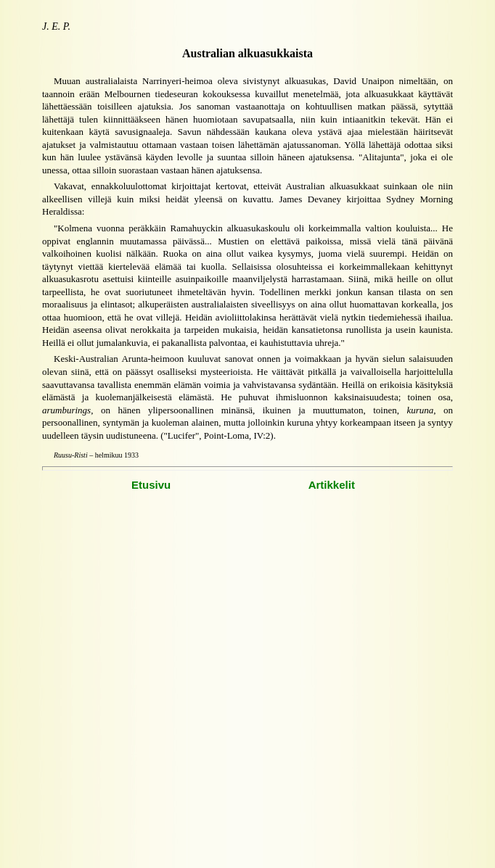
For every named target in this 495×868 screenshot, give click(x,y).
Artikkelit (332, 485)
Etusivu (151, 485)
